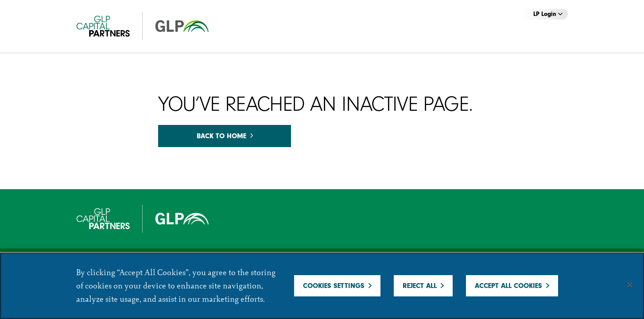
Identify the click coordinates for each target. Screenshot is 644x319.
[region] (322, 286)
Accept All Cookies (508, 286)
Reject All (420, 286)
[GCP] (151, 26)
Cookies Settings (334, 286)
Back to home (225, 136)
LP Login (548, 14)
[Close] (630, 285)
